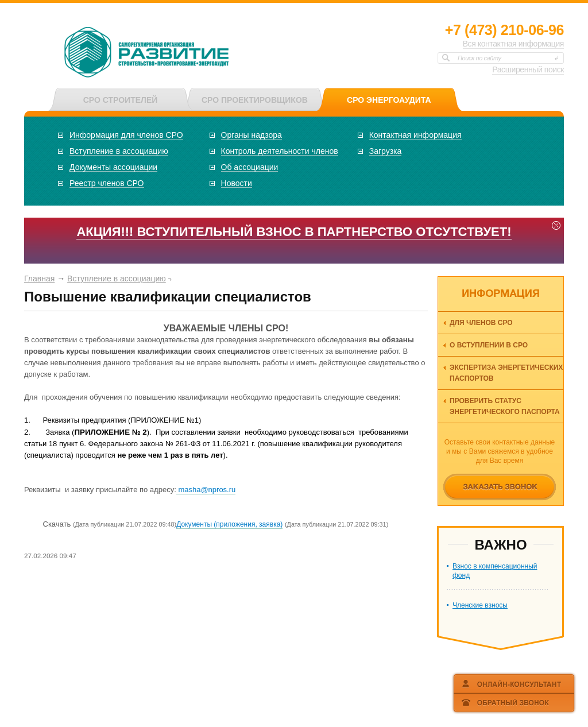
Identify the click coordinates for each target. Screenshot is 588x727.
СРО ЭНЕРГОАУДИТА (389, 100)
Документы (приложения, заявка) (229, 524)
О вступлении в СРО (489, 345)
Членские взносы (480, 605)
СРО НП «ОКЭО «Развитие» (147, 53)
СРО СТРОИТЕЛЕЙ (121, 100)
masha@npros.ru (206, 490)
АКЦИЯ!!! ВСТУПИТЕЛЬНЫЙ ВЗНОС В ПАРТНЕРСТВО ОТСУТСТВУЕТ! (294, 232)
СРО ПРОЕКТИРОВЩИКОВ (255, 100)
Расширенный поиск (528, 69)
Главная (39, 279)
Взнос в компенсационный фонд (495, 571)
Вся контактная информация (513, 44)
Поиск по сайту (479, 58)
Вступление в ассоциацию (117, 279)
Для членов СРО (481, 323)
